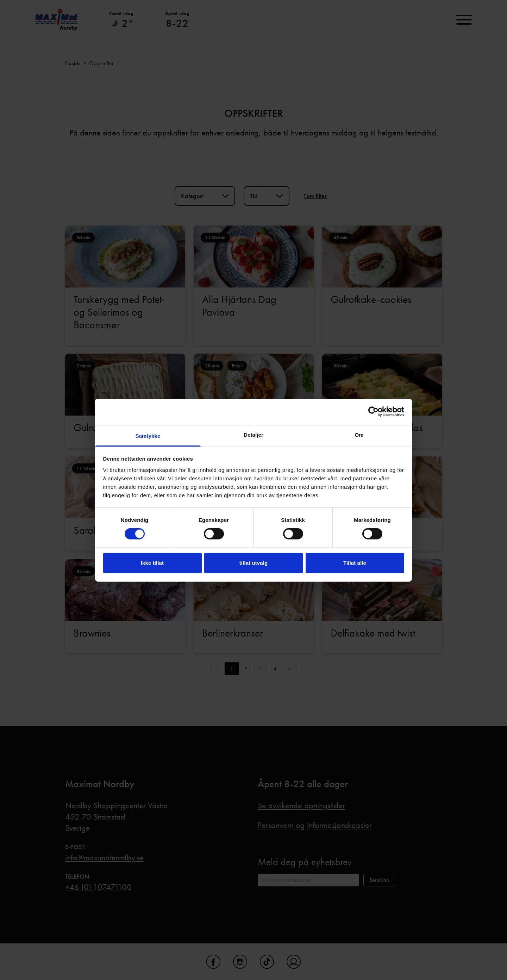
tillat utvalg (254, 563)
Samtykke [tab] (148, 435)
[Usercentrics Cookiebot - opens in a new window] (373, 412)
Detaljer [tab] (254, 434)
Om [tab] (359, 434)
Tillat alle (355, 563)
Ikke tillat (152, 563)
